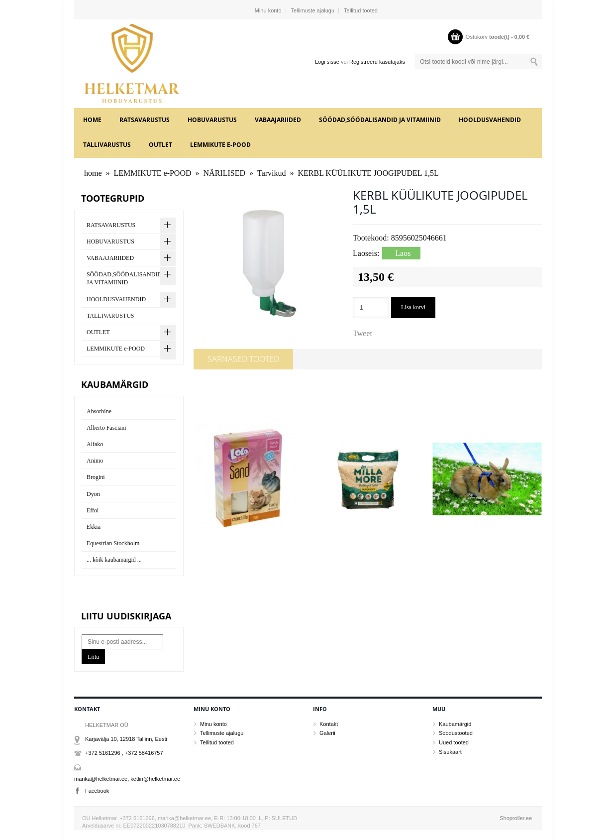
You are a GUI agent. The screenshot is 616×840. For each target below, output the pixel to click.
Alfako (95, 444)
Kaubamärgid (455, 724)
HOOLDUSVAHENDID (490, 120)
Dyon (93, 494)
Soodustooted (456, 733)
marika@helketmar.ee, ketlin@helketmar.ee (127, 779)
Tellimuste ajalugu (313, 10)
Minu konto (268, 10)
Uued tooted (454, 742)
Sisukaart (450, 752)
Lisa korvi (413, 307)
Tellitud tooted (361, 10)
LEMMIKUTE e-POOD (220, 145)
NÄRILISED (224, 173)
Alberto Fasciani (106, 428)
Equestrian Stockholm (113, 543)
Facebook (97, 791)
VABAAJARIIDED (278, 120)
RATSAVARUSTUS (145, 120)
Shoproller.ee (516, 818)
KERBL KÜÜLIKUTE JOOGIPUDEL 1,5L (368, 173)
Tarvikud (272, 173)
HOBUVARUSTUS (212, 120)
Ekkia (94, 527)
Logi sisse (327, 62)
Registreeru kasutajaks (377, 62)
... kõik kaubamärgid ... (114, 560)
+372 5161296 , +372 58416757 (124, 753)
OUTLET (160, 145)
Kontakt (329, 724)
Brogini (96, 477)
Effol (93, 510)
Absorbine (99, 411)
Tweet (362, 333)
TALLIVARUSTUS (107, 145)
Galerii (327, 733)
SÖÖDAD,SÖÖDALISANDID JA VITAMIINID (380, 120)
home (92, 120)
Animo (95, 461)
